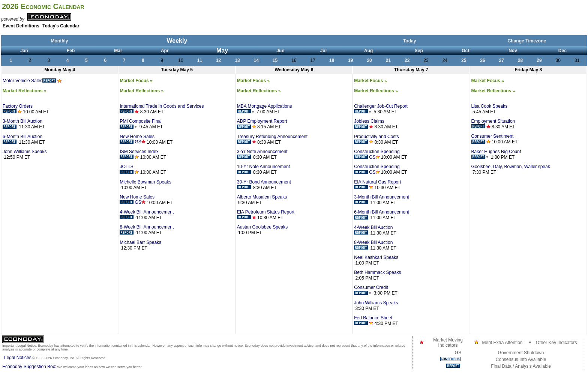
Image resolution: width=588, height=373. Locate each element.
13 (237, 60)
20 (369, 60)
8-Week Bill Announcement (147, 230)
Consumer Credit (371, 290)
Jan (24, 51)
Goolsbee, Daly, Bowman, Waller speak (511, 167)
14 (256, 60)
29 (539, 60)
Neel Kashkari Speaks (376, 257)
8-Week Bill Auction (373, 245)
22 (407, 60)
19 (350, 60)
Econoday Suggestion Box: (29, 367)
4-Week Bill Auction (373, 230)
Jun (280, 51)
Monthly (60, 41)
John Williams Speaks (25, 152)
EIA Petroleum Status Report (266, 215)
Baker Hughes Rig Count (496, 154)
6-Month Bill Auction (22, 139)
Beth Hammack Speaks (377, 272)
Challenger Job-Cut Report (381, 109)
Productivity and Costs (376, 139)
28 (520, 60)
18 (332, 60)
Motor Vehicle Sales (32, 81)
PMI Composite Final (140, 124)
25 (464, 60)
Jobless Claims (369, 124)
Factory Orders (18, 109)
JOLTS (129, 169)
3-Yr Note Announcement (262, 154)
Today (409, 41)
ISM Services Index (139, 154)
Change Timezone (527, 41)
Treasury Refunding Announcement (272, 139)
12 (218, 60)
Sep (419, 51)
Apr (165, 51)
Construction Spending (377, 154)
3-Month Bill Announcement (382, 200)
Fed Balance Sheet (373, 320)
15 (275, 60)
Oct (465, 51)
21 (388, 60)
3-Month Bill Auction (22, 124)
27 (502, 60)
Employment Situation (493, 124)
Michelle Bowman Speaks (145, 182)
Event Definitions (21, 26)
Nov (513, 51)
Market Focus (136, 81)
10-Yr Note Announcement (263, 169)
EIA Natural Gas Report (377, 185)
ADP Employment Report (262, 124)
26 (482, 60)
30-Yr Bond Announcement (264, 185)
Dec (562, 51)
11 (200, 60)
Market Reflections (25, 91)
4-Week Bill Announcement (147, 215)
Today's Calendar (61, 26)
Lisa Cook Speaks (490, 106)
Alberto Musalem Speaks (262, 197)
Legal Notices (18, 358)
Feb (71, 51)
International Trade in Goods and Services (162, 109)
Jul (323, 51)
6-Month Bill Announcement (382, 215)
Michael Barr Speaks (140, 242)
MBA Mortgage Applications (265, 109)
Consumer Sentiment (493, 139)
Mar (118, 51)
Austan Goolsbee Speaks (262, 227)
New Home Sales (137, 139)
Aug (368, 51)
